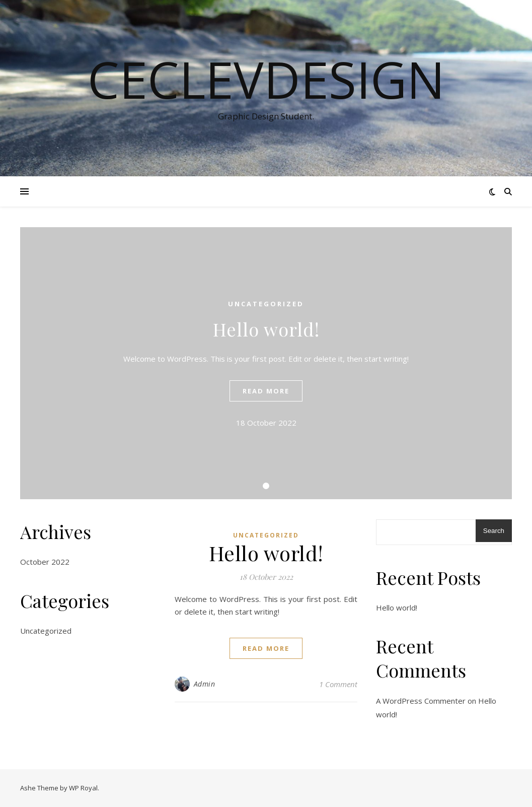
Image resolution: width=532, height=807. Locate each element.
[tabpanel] (266, 363)
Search (494, 531)
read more (266, 391)
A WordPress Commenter (421, 701)
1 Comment (338, 684)
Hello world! (266, 329)
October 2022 (45, 562)
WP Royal (83, 788)
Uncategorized (266, 304)
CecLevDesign (266, 79)
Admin (205, 684)
